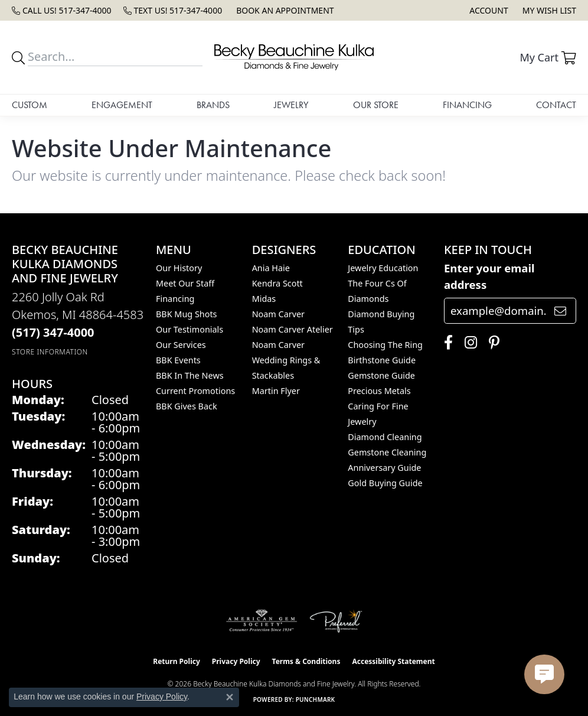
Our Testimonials (190, 329)
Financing (467, 105)
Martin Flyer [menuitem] (276, 391)
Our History (179, 268)
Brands (213, 105)
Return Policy (177, 661)
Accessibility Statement (393, 661)
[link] (62, 10)
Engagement (122, 105)
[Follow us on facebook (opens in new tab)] (445, 343)
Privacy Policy (236, 661)
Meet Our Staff (185, 283)
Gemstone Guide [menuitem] (381, 375)
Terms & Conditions (306, 661)
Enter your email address (489, 276)
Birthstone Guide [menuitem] (382, 360)
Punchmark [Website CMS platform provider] (316, 699)
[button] (487, 10)
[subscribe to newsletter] (560, 311)
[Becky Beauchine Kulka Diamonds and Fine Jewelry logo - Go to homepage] (294, 57)
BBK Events (178, 360)
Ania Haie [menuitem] (271, 268)
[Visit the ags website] (262, 621)
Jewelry (291, 105)
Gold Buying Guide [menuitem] (385, 483)
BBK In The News (190, 375)
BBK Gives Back (187, 406)
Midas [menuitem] (264, 299)
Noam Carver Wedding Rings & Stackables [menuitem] (286, 360)
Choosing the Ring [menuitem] (385, 345)
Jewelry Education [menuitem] (383, 268)
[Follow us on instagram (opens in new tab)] (468, 343)
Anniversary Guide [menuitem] (384, 468)
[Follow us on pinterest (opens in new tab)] (491, 343)
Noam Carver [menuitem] (278, 314)
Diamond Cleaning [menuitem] (385, 437)
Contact (556, 105)
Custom (30, 105)
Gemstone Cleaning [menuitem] (387, 452)
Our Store (376, 105)
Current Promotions (195, 391)
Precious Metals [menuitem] (379, 391)
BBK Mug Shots (186, 314)
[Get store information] (50, 352)
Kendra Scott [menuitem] (277, 283)
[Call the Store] (53, 332)
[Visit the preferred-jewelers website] (336, 621)
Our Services (181, 345)
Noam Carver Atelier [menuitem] (293, 329)
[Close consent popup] (230, 697)
